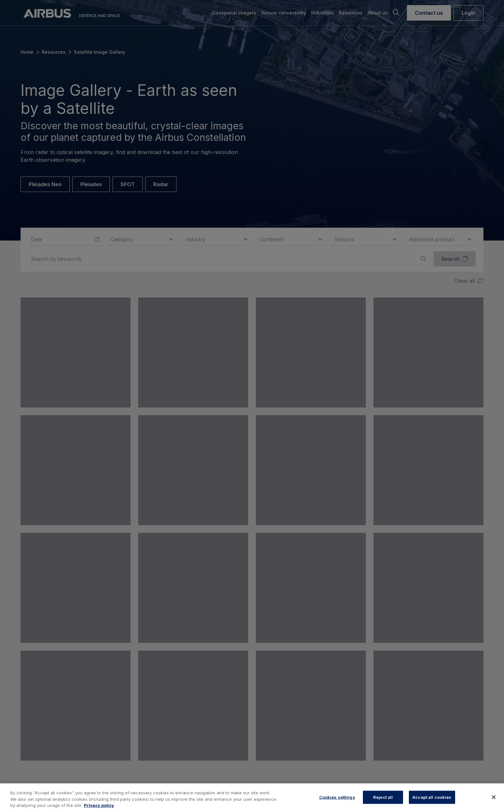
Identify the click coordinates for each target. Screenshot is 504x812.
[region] (252, 798)
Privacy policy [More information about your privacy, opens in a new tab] (99, 805)
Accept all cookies (432, 797)
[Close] (494, 797)
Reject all (383, 797)
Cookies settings (337, 797)
